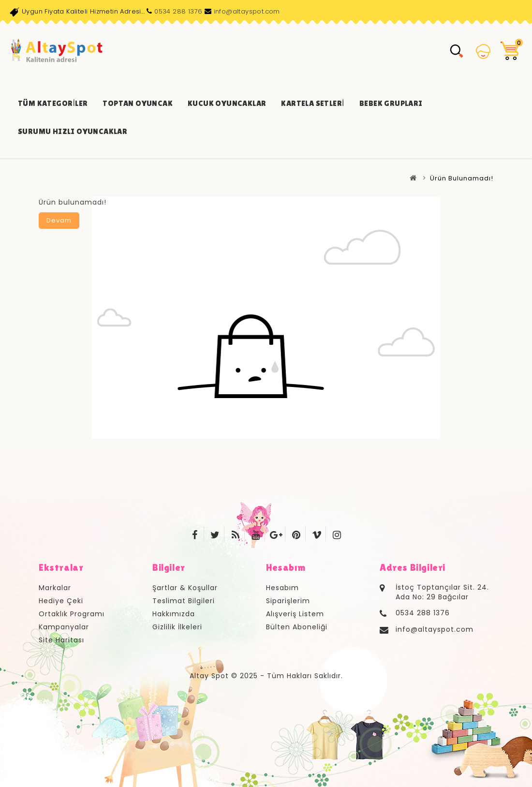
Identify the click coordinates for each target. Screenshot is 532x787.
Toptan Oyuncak (138, 103)
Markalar (55, 588)
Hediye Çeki (61, 601)
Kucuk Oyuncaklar (227, 103)
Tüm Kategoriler (53, 103)
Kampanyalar (64, 627)
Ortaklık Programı (72, 614)
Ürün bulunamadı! (462, 178)
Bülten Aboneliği (297, 627)
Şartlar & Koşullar (185, 588)
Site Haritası (61, 640)
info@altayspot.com (247, 11)
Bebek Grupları (391, 103)
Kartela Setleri (312, 103)
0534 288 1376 (178, 11)
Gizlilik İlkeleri (177, 627)
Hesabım (282, 588)
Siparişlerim (288, 601)
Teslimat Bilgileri (184, 601)
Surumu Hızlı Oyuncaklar (73, 131)
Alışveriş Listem (295, 614)
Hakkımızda (174, 614)
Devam (59, 220)
